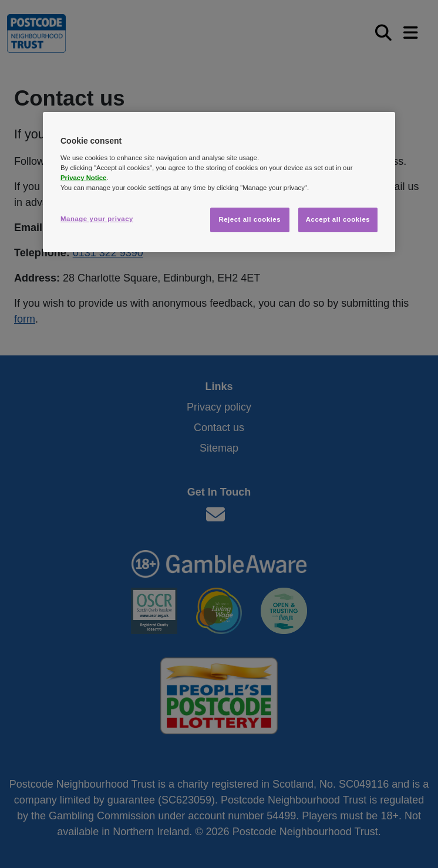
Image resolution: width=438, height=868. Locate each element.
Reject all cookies (250, 219)
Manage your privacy (97, 219)
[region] (219, 182)
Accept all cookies (338, 219)
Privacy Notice (83, 178)
